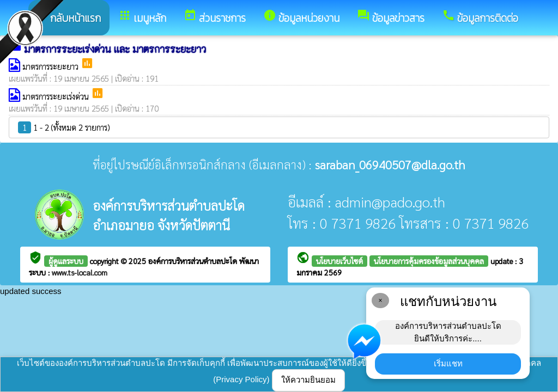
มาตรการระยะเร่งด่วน (57, 96)
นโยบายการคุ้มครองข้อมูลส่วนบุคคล (429, 261)
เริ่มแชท (448, 363)
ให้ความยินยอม (308, 380)
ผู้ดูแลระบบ (66, 261)
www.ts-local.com (80, 272)
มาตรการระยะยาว (51, 66)
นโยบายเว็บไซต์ (339, 261)
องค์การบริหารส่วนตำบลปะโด (194, 261)
